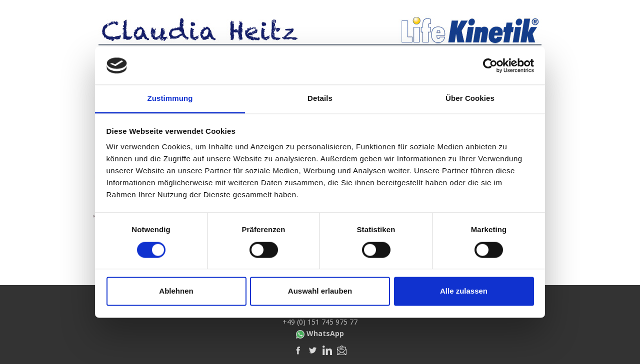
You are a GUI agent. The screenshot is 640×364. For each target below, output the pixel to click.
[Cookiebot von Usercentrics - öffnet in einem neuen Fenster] (490, 65)
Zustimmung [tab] (170, 99)
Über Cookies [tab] (470, 99)
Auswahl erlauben (320, 291)
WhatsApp (320, 334)
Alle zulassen (464, 291)
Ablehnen (176, 291)
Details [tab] (320, 99)
